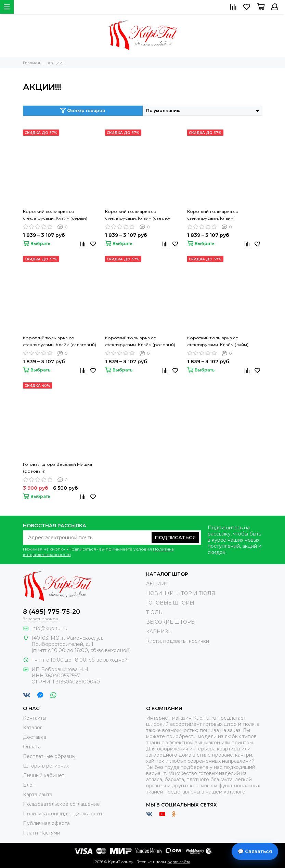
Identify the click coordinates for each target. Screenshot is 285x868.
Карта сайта (38, 795)
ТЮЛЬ (154, 612)
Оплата (32, 747)
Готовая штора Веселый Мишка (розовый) (57, 468)
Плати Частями (42, 833)
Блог (29, 785)
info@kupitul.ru (49, 628)
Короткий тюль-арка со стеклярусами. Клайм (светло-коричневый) (138, 215)
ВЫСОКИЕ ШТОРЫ (171, 622)
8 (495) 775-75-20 (51, 612)
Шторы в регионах (46, 766)
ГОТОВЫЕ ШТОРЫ (170, 603)
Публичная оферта (46, 823)
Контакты (35, 718)
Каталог (33, 728)
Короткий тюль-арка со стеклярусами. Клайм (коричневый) (213, 215)
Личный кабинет (44, 775)
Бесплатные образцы (49, 756)
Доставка (35, 737)
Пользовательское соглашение (61, 804)
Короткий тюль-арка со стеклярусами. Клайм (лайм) (218, 341)
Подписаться (175, 538)
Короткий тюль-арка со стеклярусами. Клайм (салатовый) (60, 341)
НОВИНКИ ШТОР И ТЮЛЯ (181, 593)
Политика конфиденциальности (62, 814)
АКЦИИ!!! (157, 584)
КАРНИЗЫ (159, 632)
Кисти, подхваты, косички (178, 641)
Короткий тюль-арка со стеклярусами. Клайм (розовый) (140, 341)
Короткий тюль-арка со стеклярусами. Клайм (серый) (55, 215)
